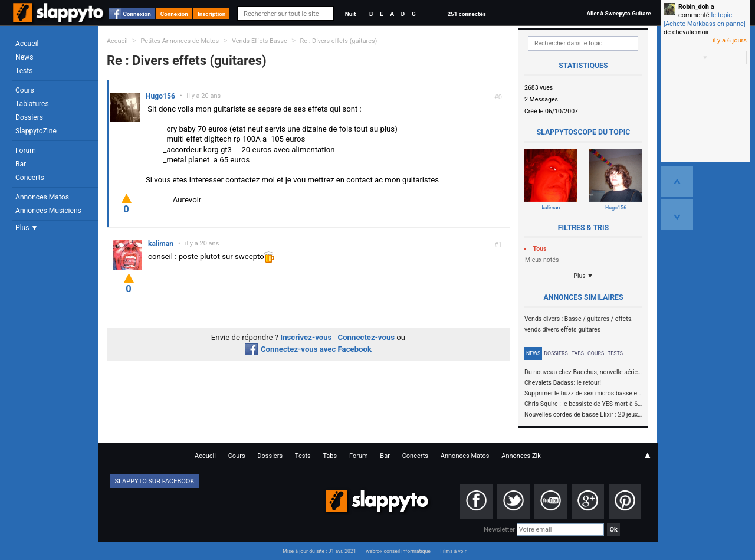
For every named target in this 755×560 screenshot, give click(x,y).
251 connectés (466, 14)
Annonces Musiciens (48, 211)
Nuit (350, 14)
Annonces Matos (42, 197)
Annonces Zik (521, 456)
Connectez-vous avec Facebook (308, 349)
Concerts (30, 178)
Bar (21, 164)
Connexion (137, 14)
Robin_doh (694, 7)
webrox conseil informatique (398, 551)
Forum (26, 150)
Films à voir (453, 551)
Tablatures (32, 104)
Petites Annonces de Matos (180, 41)
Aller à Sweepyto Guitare (618, 13)
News (24, 57)
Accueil (27, 44)
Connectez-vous (367, 337)
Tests (24, 71)
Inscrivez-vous (306, 337)
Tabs (578, 353)
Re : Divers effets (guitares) (339, 41)
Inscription (212, 14)
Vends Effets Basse (260, 41)
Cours (25, 90)
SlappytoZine (36, 131)
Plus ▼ (27, 228)
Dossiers (29, 117)
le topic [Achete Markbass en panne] (705, 19)
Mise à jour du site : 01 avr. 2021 (319, 551)
